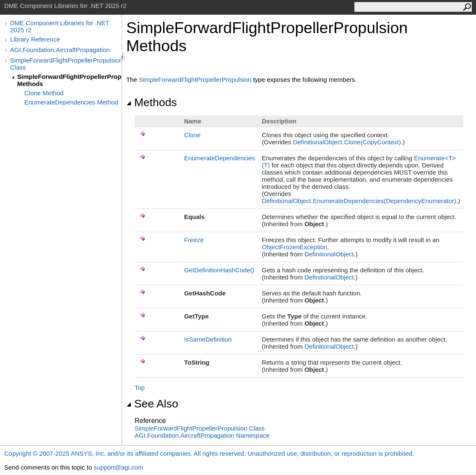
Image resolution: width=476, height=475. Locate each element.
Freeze (194, 240)
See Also (152, 404)
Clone (192, 135)
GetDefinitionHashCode (219, 270)
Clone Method (44, 93)
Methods (152, 102)
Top (140, 388)
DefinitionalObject (329, 254)
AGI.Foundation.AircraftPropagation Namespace (202, 435)
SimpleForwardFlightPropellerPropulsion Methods (69, 80)
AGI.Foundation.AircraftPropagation (60, 50)
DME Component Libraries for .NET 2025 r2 (60, 26)
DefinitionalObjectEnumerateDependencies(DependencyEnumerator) (359, 201)
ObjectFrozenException (294, 247)
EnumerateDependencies (220, 158)
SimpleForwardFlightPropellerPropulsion (195, 80)
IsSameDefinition (208, 339)
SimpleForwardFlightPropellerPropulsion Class (66, 64)
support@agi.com (118, 467)
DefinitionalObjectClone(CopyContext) (347, 142)
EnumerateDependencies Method (71, 102)
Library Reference (35, 39)
